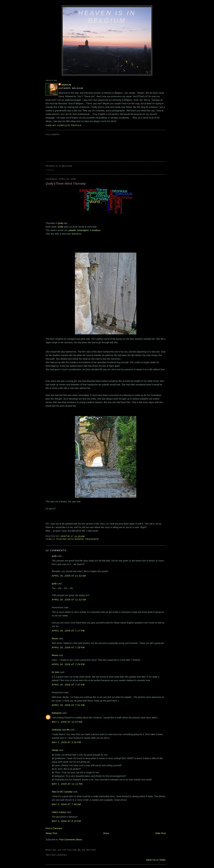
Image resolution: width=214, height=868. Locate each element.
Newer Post (51, 833)
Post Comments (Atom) (71, 840)
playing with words (70, 539)
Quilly (61, 223)
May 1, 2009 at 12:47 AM (67, 722)
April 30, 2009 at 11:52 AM (69, 576)
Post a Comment (54, 828)
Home (106, 833)
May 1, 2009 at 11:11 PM (67, 784)
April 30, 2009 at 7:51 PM (68, 705)
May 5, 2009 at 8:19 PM (66, 821)
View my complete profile (64, 125)
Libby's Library (59, 812)
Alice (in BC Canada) (62, 792)
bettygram (57, 713)
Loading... (50, 170)
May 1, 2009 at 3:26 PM (66, 742)
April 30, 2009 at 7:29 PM (68, 647)
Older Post (160, 833)
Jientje (66, 85)
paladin (72, 230)
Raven (55, 638)
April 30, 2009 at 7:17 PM (68, 631)
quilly (54, 556)
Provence (92, 539)
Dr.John (56, 672)
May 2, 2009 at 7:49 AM (66, 804)
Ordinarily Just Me (61, 730)
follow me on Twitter (156, 860)
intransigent (83, 230)
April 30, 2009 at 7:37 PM (68, 685)
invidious (96, 230)
